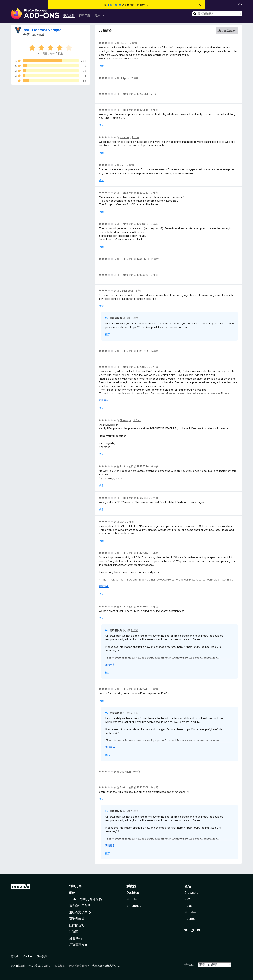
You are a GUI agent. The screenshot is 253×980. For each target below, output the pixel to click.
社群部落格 (77, 925)
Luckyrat (38, 35)
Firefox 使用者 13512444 (134, 498)
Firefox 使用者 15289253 (134, 193)
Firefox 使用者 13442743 (134, 689)
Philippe (124, 78)
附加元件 (75, 886)
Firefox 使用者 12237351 (134, 94)
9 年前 (137, 420)
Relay (189, 906)
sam (122, 165)
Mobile (132, 899)
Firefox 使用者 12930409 (134, 224)
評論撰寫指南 (78, 945)
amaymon (125, 772)
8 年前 (155, 259)
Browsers (191, 893)
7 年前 (135, 137)
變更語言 (189, 965)
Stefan (124, 43)
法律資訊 (42, 956)
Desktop (133, 893)
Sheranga (125, 420)
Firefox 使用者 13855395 (134, 351)
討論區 (73, 932)
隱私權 (14, 956)
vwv (122, 522)
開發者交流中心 (80, 912)
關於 (72, 893)
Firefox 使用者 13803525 (134, 275)
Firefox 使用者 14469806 (134, 259)
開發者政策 (77, 919)
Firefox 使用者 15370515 (134, 110)
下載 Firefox (114, 5)
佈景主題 (85, 15)
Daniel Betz (126, 291)
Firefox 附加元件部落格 (85, 899)
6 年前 (154, 94)
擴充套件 (69, 15)
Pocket (190, 919)
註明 (21, 965)
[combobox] (217, 14)
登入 (240, 4)
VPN (188, 899)
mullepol (124, 137)
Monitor (190, 912)
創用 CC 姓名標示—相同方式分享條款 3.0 (68, 965)
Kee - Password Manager (42, 30)
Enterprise (134, 906)
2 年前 (133, 43)
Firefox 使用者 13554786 (134, 466)
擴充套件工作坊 (80, 906)
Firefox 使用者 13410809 (134, 606)
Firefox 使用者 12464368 (134, 787)
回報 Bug (75, 938)
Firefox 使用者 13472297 (134, 553)
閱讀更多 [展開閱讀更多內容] (104, 400)
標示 (101, 66)
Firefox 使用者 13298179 (134, 367)
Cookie (28, 956)
